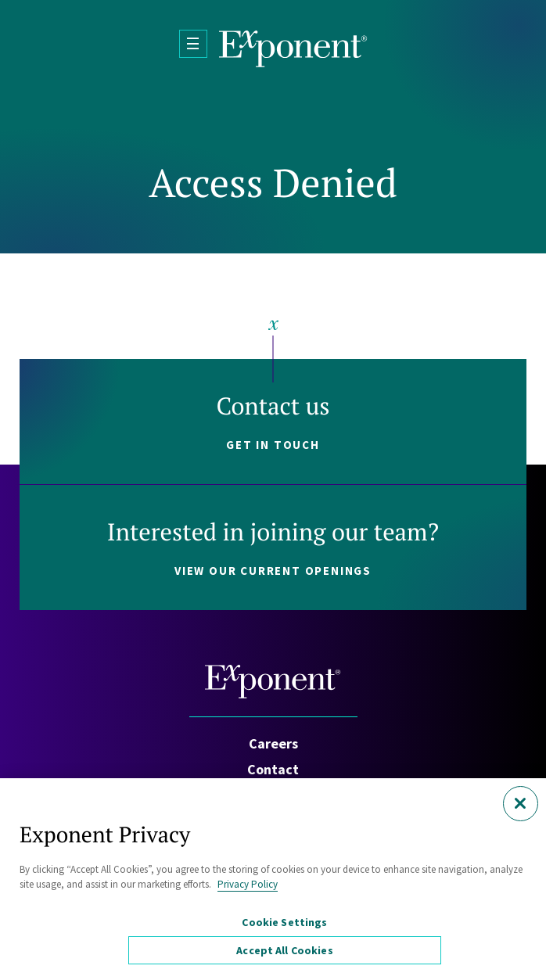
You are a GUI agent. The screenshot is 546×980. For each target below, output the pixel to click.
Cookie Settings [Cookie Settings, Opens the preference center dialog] (284, 922)
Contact (273, 769)
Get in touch (273, 445)
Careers (273, 743)
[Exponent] (293, 49)
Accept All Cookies (285, 950)
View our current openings (273, 571)
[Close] (521, 804)
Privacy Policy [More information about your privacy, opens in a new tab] (248, 884)
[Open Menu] (193, 44)
